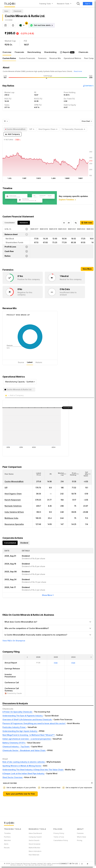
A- (64, 223)
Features (80, 833)
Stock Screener (35, 844)
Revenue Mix (55, 58)
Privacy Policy (59, 833)
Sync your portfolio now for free (20, 794)
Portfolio (7, 837)
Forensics (42, 58)
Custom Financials (27, 58)
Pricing (80, 840)
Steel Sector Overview (13, 777)
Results (7, 848)
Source (21, 362)
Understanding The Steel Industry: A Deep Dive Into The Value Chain (33, 770)
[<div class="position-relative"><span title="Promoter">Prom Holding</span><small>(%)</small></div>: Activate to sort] (73, 474)
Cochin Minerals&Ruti (14, 481)
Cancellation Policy (61, 840)
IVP (6, 488)
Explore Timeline (68, 200)
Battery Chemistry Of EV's (14, 743)
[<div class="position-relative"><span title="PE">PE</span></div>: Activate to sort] (50, 474)
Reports (66, 52)
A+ (69, 223)
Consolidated (9, 223)
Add (13, 134)
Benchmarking (34, 52)
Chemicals (83, 52)
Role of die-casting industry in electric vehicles (24, 762)
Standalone (24, 223)
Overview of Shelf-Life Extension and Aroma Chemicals (27, 720)
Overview (7, 52)
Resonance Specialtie (14, 524)
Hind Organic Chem (13, 494)
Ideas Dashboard (35, 833)
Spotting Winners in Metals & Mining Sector (22, 766)
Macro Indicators (35, 851)
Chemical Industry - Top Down (16, 747)
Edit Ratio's (88, 86)
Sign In (88, 4)
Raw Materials (34, 855)
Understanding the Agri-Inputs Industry (20, 731)
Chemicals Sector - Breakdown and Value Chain (24, 750)
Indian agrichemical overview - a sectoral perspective (27, 739)
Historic (39, 362)
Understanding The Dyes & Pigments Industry (23, 716)
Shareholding (50, 52)
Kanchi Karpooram (13, 500)
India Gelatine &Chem (14, 512)
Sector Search (34, 840)
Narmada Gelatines (13, 506)
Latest (30, 362)
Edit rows (87, 223)
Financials (19, 52)
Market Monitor (34, 848)
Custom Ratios (9, 58)
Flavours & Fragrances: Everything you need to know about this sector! (34, 723)
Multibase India (11, 518)
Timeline (7, 833)
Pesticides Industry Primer (14, 727)
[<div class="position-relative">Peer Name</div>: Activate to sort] (17, 474)
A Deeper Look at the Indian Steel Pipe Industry (24, 773)
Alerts (6, 844)
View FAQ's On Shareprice (14, 641)
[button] (9, 474)
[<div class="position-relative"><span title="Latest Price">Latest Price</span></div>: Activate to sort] (38, 474)
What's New (81, 837)
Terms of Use (59, 837)
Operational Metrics (72, 58)
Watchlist (7, 840)
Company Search (35, 837)
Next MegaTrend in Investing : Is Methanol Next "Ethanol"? (29, 735)
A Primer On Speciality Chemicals (18, 712)
